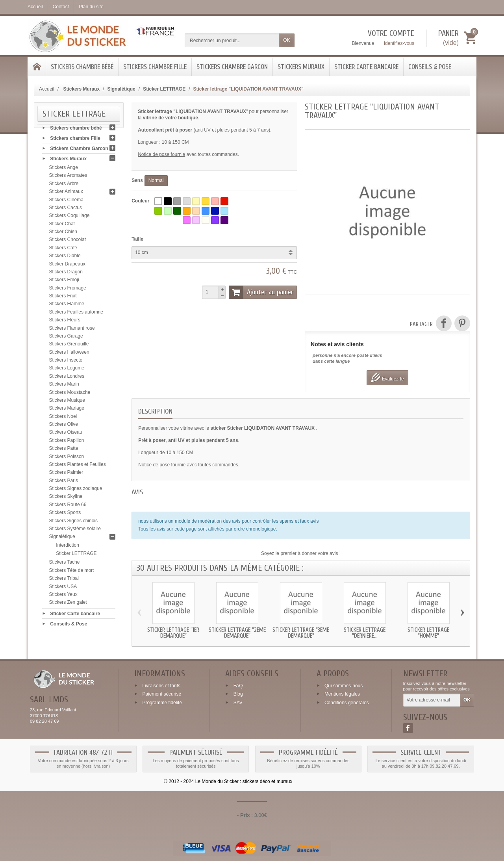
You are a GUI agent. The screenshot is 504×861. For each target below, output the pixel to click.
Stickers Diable (65, 258)
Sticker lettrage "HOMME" (428, 633)
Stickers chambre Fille (155, 67)
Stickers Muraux (301, 67)
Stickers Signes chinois (73, 523)
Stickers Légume (67, 370)
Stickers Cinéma (66, 202)
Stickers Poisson (67, 458)
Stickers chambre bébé (82, 67)
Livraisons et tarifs (161, 685)
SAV (238, 703)
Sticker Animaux (66, 193)
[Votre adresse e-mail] (432, 700)
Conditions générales (347, 703)
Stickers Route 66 (68, 507)
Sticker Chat (62, 226)
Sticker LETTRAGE (76, 555)
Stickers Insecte (66, 362)
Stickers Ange (64, 169)
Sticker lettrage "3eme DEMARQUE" (301, 633)
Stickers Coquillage (69, 217)
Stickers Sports (65, 514)
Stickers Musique (67, 402)
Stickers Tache (65, 564)
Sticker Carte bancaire (366, 67)
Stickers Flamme (67, 306)
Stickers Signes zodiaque (76, 490)
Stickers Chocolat (68, 242)
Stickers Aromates (68, 178)
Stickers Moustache (70, 394)
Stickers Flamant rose (72, 330)
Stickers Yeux (63, 596)
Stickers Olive (64, 426)
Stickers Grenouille (69, 346)
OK (286, 40)
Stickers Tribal (64, 580)
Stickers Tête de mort (72, 572)
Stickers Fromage (68, 290)
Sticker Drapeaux (67, 266)
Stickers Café (63, 250)
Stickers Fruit (63, 298)
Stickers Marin (64, 386)
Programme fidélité (162, 703)
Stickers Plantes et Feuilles (78, 466)
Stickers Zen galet (68, 604)
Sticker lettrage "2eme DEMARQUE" (237, 633)
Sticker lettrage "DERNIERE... (365, 633)
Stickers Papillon (67, 442)
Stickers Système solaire (75, 531)
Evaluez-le (387, 378)
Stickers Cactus (66, 210)
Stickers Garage (66, 338)
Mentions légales (342, 694)
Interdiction (68, 547)
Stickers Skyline (66, 499)
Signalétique (62, 538)
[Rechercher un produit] (232, 40)
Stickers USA (63, 588)
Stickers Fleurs (65, 322)
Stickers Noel (63, 418)
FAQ (238, 685)
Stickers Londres (67, 378)
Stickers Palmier (66, 474)
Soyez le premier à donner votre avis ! (301, 553)
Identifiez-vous (399, 43)
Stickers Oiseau (66, 434)
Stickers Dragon (66, 274)
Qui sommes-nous (344, 685)
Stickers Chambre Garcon (232, 67)
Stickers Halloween (69, 354)
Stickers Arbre (64, 186)
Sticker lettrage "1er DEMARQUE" (173, 633)
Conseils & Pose (430, 67)
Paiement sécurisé (162, 694)
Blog (238, 694)
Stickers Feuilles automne (76, 314)
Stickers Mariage (67, 410)
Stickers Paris (64, 482)
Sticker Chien (63, 234)
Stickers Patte (64, 450)
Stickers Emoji (64, 282)
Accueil (47, 89)
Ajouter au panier (261, 292)
